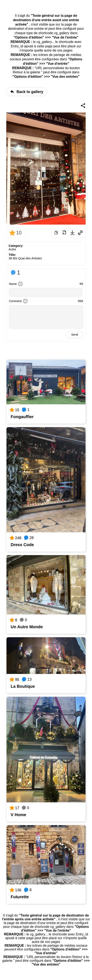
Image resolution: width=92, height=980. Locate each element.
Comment (15, 301)
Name (13, 284)
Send (75, 335)
